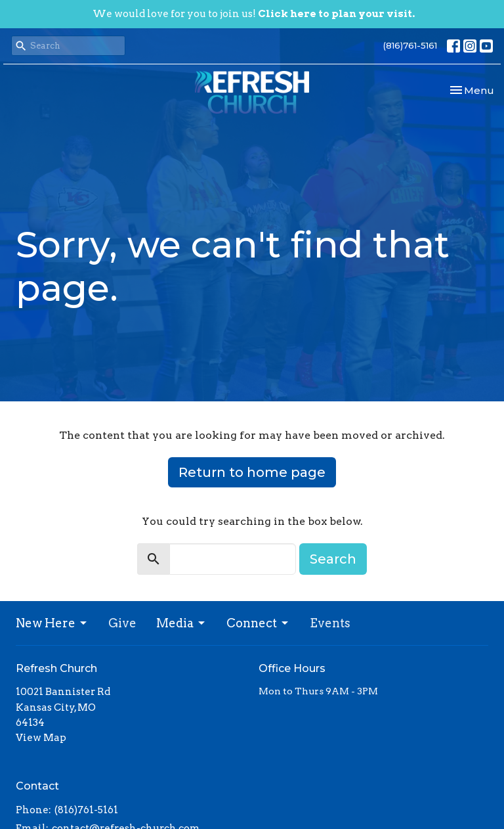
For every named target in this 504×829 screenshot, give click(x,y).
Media (181, 623)
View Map (41, 738)
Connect (258, 623)
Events (330, 623)
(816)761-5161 (410, 45)
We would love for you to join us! (254, 14)
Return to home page (252, 472)
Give (122, 623)
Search (333, 559)
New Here (52, 623)
